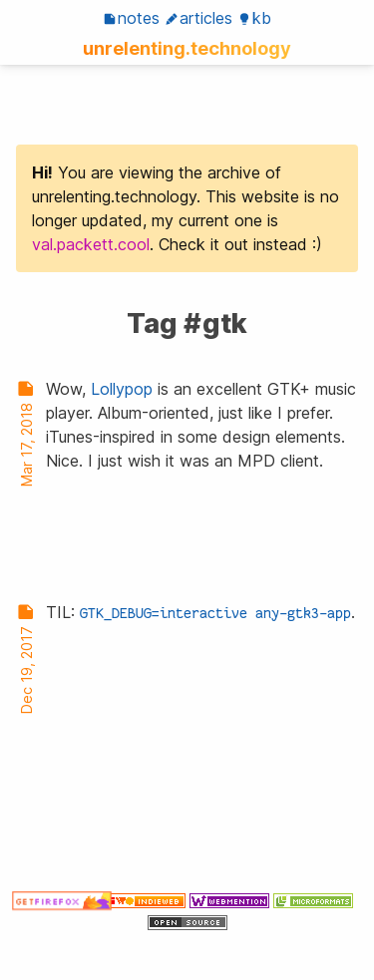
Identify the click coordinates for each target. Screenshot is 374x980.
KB (254, 18)
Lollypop (122, 389)
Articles (198, 18)
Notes (131, 18)
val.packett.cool (91, 244)
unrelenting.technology (187, 48)
